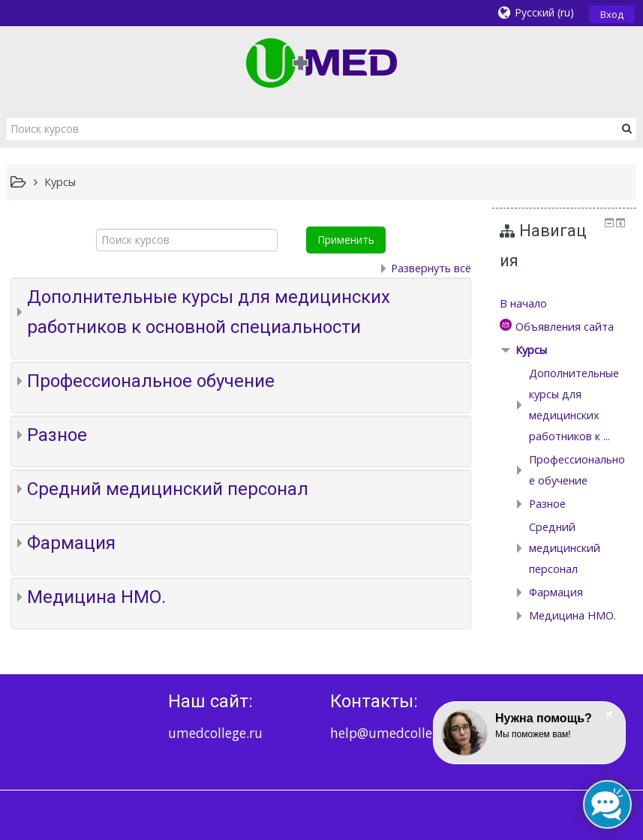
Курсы (531, 350)
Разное (57, 435)
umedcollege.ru (215, 733)
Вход (612, 14)
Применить (346, 240)
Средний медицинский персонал (168, 489)
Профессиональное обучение (151, 381)
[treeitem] (565, 304)
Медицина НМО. (96, 597)
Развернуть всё (431, 268)
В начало (523, 303)
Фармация (71, 543)
